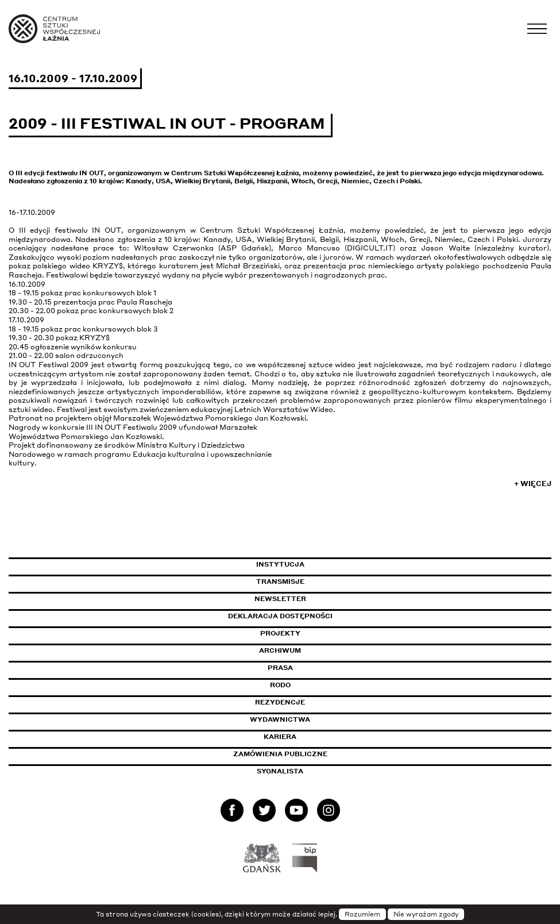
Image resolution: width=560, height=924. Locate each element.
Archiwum (280, 650)
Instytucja (280, 564)
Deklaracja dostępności (280, 616)
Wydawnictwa (280, 719)
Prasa (280, 668)
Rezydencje (280, 702)
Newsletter (280, 599)
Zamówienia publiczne (306, 754)
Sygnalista (280, 771)
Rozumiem (362, 914)
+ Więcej (533, 484)
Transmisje (329, 582)
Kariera (280, 737)
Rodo (280, 685)
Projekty (280, 633)
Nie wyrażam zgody (426, 914)
